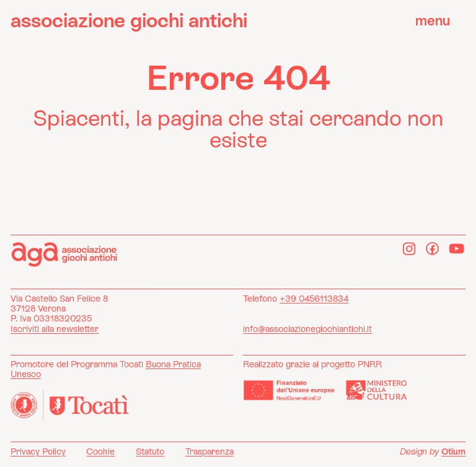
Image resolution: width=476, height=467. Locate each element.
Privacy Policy (38, 452)
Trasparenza (209, 452)
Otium (453, 452)
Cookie (100, 452)
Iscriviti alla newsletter (55, 329)
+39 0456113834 (314, 299)
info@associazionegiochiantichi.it (307, 329)
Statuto (150, 452)
